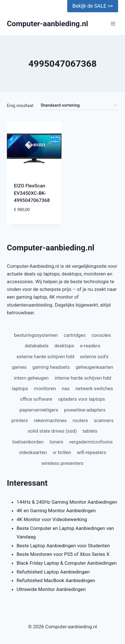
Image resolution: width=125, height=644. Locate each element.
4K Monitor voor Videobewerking (52, 519)
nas (66, 388)
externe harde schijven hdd (45, 357)
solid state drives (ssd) (52, 431)
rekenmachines (50, 420)
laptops (20, 388)
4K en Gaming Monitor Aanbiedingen (56, 511)
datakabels (37, 346)
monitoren (45, 388)
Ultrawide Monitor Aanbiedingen (51, 589)
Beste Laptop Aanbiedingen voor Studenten (63, 546)
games (19, 367)
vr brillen (62, 452)
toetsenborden (28, 442)
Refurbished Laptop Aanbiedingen (53, 572)
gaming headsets (51, 367)
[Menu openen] (113, 24)
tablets (90, 431)
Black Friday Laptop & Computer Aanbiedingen (67, 563)
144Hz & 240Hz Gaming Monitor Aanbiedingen (67, 502)
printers (20, 420)
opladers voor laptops (82, 399)
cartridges (75, 335)
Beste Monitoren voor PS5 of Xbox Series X (63, 554)
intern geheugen (31, 378)
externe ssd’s (94, 357)
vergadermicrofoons (91, 442)
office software (36, 399)
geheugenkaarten (94, 367)
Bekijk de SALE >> (93, 6)
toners (56, 442)
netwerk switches (94, 388)
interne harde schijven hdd (83, 378)
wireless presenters (63, 463)
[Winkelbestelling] (79, 106)
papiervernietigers (39, 410)
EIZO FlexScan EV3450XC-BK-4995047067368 (32, 193)
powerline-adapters (85, 410)
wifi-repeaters (92, 452)
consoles (101, 335)
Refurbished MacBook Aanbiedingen (56, 580)
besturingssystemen (36, 335)
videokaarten (33, 452)
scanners (104, 420)
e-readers (90, 346)
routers (80, 420)
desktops (64, 346)
